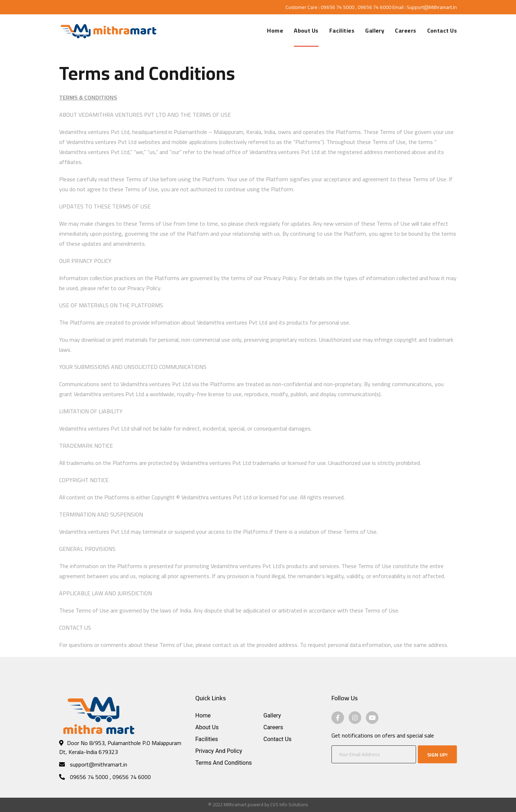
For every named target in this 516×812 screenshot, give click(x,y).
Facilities (207, 739)
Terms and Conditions (224, 763)
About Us (207, 727)
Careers (273, 727)
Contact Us (278, 739)
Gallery (272, 715)
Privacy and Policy (219, 751)
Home (203, 715)
